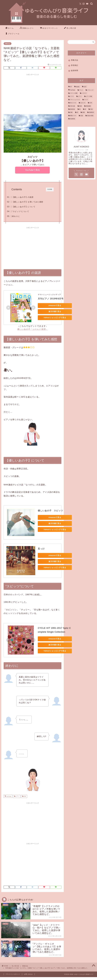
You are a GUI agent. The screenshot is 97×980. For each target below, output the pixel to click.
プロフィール (13, 34)
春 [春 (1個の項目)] (80, 109)
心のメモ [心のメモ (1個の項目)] (83, 103)
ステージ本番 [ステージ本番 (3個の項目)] (74, 93)
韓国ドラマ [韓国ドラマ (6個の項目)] (73, 116)
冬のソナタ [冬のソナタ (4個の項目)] (73, 103)
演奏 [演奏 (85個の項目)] (71, 112)
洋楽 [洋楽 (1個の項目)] (91, 109)
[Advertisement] (33, 94)
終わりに (16, 216)
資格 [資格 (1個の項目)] (84, 112)
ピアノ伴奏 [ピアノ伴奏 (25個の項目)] (89, 96)
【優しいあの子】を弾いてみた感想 (28, 202)
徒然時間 (75, 71)
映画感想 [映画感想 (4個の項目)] (88, 106)
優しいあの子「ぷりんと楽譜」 (33, 329)
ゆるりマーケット (49, 28)
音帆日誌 (8, 44)
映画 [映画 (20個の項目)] (80, 106)
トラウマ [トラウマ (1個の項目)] (84, 93)
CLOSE (50, 189)
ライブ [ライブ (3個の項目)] (86, 100)
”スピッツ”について (21, 211)
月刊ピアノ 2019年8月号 (51, 299)
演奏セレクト (27, 28)
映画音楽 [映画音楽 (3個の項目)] (72, 109)
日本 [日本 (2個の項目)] (91, 103)
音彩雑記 (75, 65)
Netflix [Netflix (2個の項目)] (78, 87)
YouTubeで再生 (33, 170)
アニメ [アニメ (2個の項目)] (81, 90)
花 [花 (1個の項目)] (77, 112)
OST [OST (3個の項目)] (85, 87)
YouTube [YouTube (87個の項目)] (73, 90)
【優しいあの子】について (24, 207)
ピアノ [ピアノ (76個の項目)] (80, 96)
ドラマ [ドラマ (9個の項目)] (72, 96)
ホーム (10, 28)
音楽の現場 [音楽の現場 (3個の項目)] (90, 116)
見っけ (41, 549)
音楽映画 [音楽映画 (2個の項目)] (72, 119)
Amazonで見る (55, 305)
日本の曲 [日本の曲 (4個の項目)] (72, 106)
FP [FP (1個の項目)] (71, 87)
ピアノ (17, 796)
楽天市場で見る (55, 311)
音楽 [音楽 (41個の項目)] (82, 116)
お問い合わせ (28, 974)
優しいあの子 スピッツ (50, 511)
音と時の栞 (70, 28)
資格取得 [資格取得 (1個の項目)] (91, 112)
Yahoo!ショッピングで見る (55, 318)
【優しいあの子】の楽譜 (23, 197)
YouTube (9, 796)
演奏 (25, 796)
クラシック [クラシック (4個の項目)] (90, 90)
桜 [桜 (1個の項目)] (85, 109)
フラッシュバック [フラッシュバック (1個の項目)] (75, 100)
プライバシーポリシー (13, 974)
